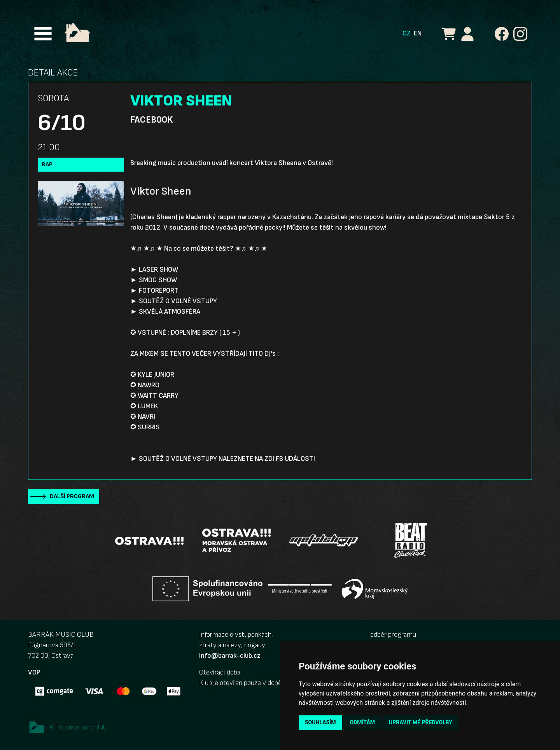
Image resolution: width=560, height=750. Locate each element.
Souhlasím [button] (320, 722)
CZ (407, 33)
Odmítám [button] (362, 722)
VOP (34, 672)
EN (418, 33)
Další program (72, 496)
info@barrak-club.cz (230, 656)
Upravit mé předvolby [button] (421, 722)
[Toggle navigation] (43, 34)
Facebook (151, 120)
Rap (47, 164)
